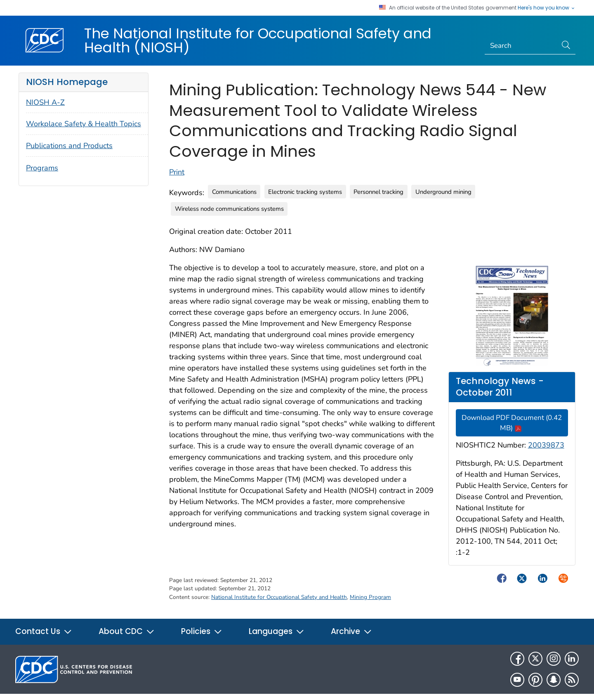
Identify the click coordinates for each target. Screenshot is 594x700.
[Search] (521, 46)
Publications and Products (69, 146)
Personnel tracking (378, 192)
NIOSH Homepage (67, 82)
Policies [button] (202, 631)
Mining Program (370, 597)
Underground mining (443, 192)
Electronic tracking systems (305, 192)
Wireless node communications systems (229, 209)
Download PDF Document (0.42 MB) (512, 423)
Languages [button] (277, 631)
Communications (234, 192)
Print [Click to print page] (177, 172)
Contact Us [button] (44, 631)
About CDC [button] (127, 631)
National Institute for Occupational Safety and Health (279, 597)
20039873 (546, 445)
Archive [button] (351, 631)
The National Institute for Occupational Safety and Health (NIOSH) (258, 40)
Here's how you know (547, 8)
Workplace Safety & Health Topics (84, 124)
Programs (42, 168)
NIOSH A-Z (45, 102)
